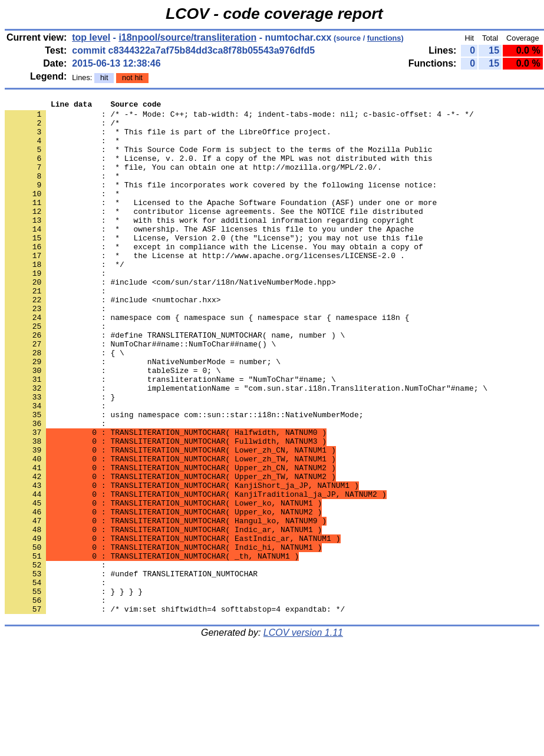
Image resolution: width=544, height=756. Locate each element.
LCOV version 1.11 (303, 735)
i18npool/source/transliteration (187, 37)
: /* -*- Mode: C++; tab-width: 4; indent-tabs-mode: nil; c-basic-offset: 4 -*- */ (239, 117)
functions (384, 38)
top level (91, 37)
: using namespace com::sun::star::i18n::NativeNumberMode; (184, 478)
